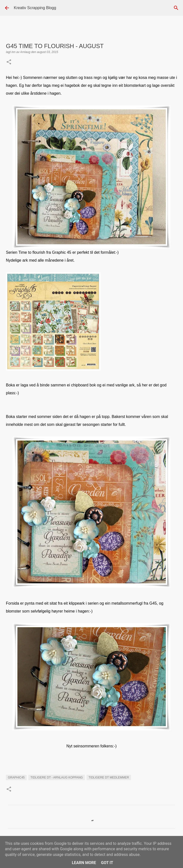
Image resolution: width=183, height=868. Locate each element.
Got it (107, 863)
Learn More (84, 863)
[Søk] (176, 8)
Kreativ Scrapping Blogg (35, 8)
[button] (9, 62)
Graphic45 (16, 778)
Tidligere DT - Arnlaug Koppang (56, 778)
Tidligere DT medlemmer (109, 778)
